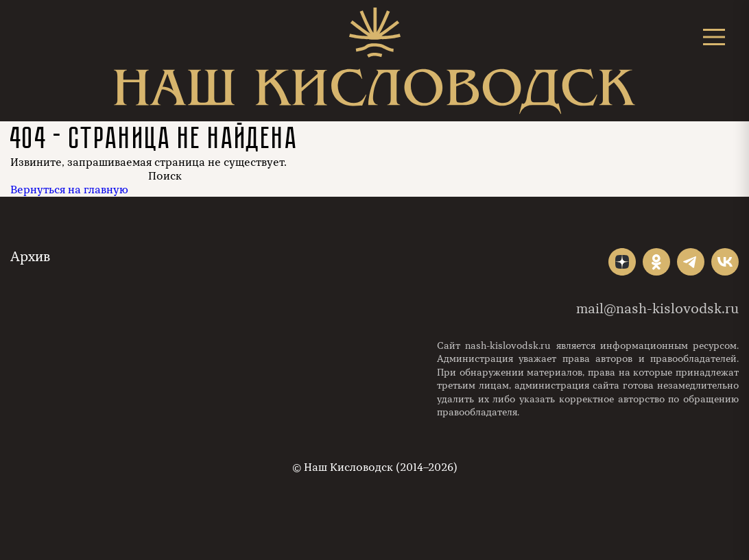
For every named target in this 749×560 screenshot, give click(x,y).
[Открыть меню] (714, 37)
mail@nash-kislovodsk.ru (657, 309)
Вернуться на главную (69, 190)
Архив (30, 257)
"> (622, 262)
